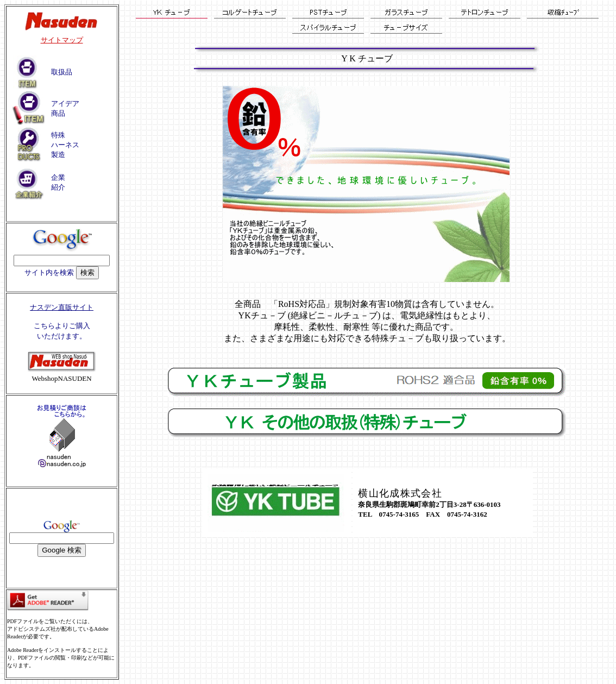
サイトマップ (62, 40)
